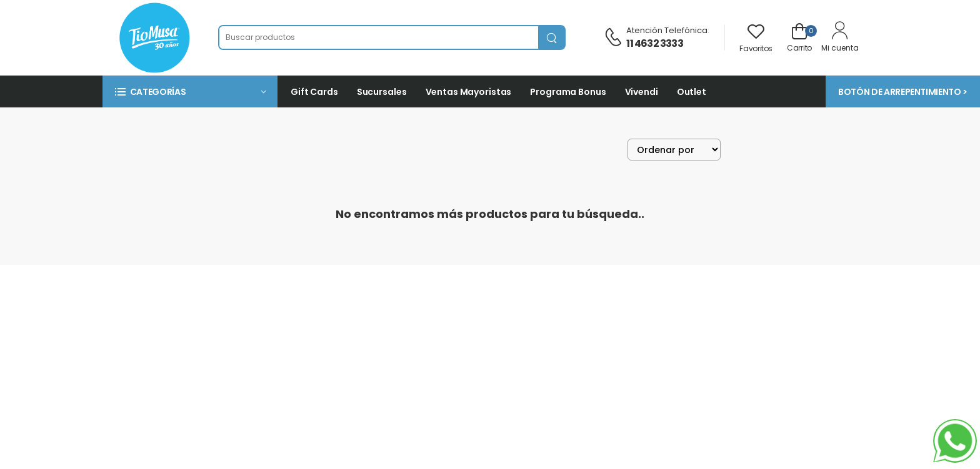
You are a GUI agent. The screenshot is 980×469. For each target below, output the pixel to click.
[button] (190, 91)
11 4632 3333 (654, 43)
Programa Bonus (568, 92)
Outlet (692, 92)
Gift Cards (314, 92)
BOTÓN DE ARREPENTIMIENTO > (903, 92)
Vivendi (642, 92)
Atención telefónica (667, 30)
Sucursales (382, 92)
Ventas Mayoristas (469, 92)
